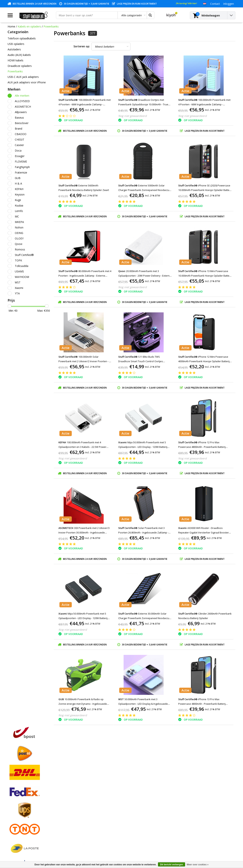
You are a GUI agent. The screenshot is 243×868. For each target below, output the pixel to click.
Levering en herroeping (22, 828)
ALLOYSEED (22, 101)
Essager (20, 156)
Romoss (20, 249)
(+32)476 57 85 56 (202, 847)
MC (17, 216)
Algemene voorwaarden (22, 793)
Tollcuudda (22, 266)
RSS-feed (13, 841)
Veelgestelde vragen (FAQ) (24, 837)
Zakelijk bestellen (18, 832)
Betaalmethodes (18, 797)
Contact (12, 802)
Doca (18, 151)
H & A (18, 183)
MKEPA (19, 222)
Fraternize (21, 172)
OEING (19, 233)
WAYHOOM (22, 277)
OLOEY (19, 238)
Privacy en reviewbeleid (22, 815)
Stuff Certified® (24, 255)
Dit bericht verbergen (172, 865)
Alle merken (22, 96)
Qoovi (19, 244)
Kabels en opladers (29, 26)
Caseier (19, 145)
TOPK (18, 260)
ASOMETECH (23, 107)
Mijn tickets (72, 802)
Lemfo (19, 211)
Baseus (19, 118)
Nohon (19, 227)
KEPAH (19, 189)
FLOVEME (21, 161)
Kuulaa (19, 205)
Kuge (18, 200)
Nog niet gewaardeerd (133, 116)
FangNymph (22, 167)
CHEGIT (20, 140)
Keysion (20, 194)
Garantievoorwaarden (21, 806)
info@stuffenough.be (193, 841)
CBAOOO (21, 134)
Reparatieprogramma (21, 819)
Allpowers (21, 112)
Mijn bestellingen (76, 797)
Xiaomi (19, 288)
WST (18, 282)
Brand (19, 129)
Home (11, 26)
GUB (18, 178)
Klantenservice (17, 811)
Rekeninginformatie (20, 824)
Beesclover (22, 123)
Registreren (72, 793)
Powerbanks (51, 26)
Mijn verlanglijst (75, 806)
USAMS (19, 271)
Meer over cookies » (198, 865)
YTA (17, 293)
